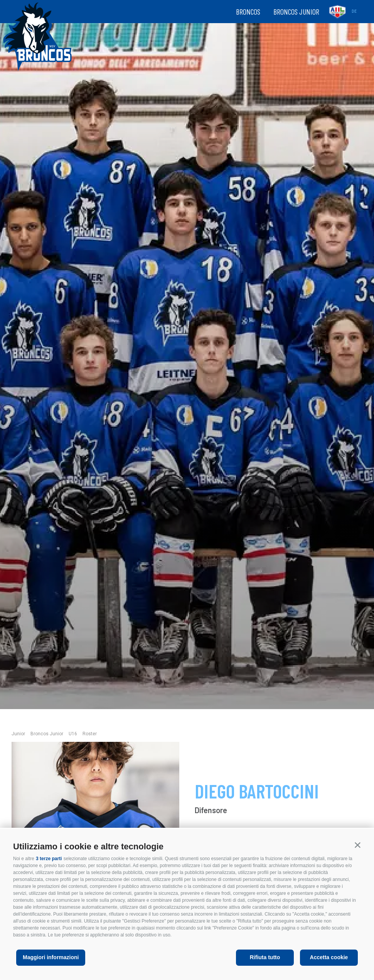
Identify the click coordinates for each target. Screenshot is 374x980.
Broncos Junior (296, 12)
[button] (358, 845)
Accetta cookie (329, 957)
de (354, 11)
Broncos (248, 12)
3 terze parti (49, 859)
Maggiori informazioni (51, 957)
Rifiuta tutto (265, 957)
